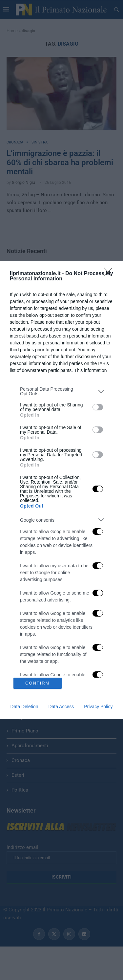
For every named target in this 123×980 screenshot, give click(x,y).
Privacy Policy (98, 707)
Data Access (61, 707)
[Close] (110, 274)
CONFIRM (38, 683)
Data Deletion (24, 707)
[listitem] (61, 391)
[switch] (98, 407)
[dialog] (61, 490)
